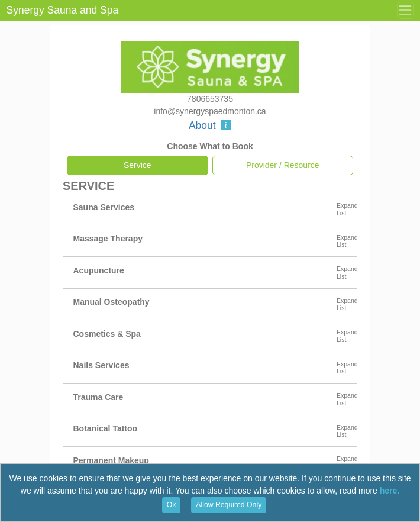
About (210, 125)
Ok (172, 505)
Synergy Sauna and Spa (63, 10)
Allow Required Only (229, 505)
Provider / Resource (283, 165)
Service (138, 165)
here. (390, 491)
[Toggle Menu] (405, 10)
